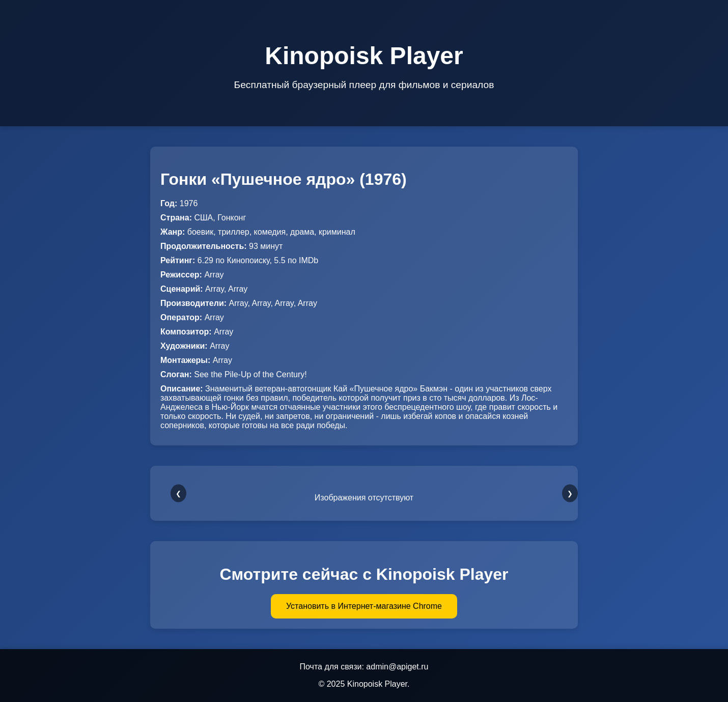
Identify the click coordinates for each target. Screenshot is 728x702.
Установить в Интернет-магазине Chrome (364, 606)
